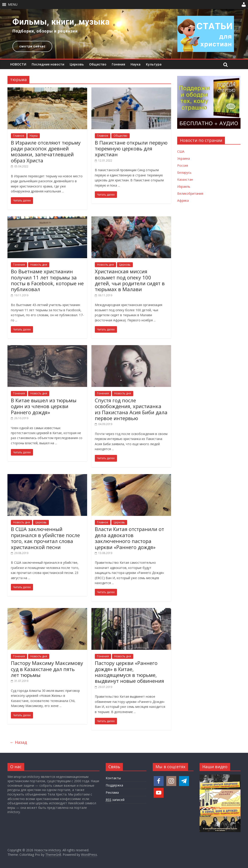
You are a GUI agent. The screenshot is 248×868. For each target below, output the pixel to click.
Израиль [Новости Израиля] (184, 186)
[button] (13, 5)
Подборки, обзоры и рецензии (45, 31)
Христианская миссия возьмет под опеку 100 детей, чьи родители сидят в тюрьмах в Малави (130, 280)
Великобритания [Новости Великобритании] (190, 193)
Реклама (112, 792)
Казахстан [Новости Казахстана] (185, 179)
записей (115, 800)
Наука (136, 64)
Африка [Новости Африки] (183, 200)
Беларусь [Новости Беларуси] (184, 172)
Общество (98, 64)
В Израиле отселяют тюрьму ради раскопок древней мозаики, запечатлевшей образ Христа (46, 151)
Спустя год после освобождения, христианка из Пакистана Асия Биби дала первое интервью (131, 409)
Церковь (77, 64)
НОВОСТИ (18, 64)
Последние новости (48, 64)
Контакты (113, 778)
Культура (154, 64)
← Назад (18, 742)
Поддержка (114, 785)
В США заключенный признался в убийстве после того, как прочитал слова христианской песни (45, 538)
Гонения (118, 64)
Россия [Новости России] (183, 165)
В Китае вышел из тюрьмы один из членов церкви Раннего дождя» (44, 406)
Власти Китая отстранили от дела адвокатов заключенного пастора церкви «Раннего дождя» (129, 538)
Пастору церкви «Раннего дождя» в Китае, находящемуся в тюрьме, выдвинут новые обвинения (129, 672)
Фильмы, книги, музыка (61, 22)
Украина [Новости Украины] (184, 158)
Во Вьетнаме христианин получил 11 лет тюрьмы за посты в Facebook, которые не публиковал (47, 280)
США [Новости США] (181, 151)
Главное (19, 136)
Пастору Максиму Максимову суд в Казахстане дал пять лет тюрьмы (47, 669)
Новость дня (39, 265)
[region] (124, 34)
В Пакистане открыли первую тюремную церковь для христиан (131, 149)
